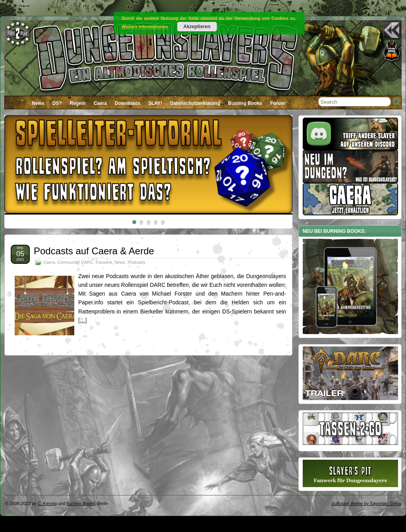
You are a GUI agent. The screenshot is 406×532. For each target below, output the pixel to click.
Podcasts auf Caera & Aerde (94, 251)
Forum (277, 103)
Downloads (128, 103)
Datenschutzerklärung (195, 103)
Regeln (78, 103)
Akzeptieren (197, 27)
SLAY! (155, 103)
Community (68, 262)
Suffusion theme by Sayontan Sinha (366, 503)
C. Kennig (47, 503)
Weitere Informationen (145, 27)
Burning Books (245, 103)
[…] (83, 320)
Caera (100, 103)
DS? (57, 103)
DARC (87, 262)
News (38, 103)
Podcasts (136, 262)
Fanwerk (104, 262)
